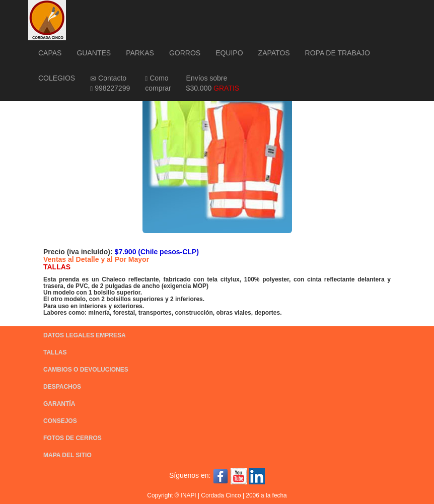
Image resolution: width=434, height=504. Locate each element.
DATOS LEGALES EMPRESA (85, 335)
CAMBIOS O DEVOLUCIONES (86, 370)
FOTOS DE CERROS (73, 438)
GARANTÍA (59, 404)
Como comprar (158, 83)
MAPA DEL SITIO (67, 455)
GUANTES (94, 53)
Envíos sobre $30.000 (213, 83)
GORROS (185, 53)
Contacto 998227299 (110, 83)
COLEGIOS (57, 78)
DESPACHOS (62, 387)
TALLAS (55, 352)
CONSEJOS (60, 421)
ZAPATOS (274, 53)
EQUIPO (229, 53)
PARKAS (140, 53)
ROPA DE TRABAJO (338, 53)
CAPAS (50, 53)
